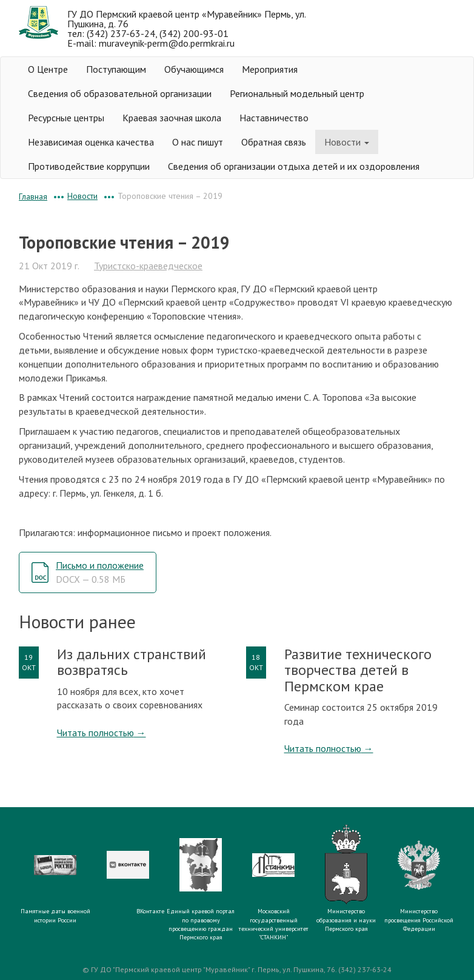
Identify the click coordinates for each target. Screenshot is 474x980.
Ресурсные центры (66, 118)
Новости (347, 142)
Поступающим (116, 69)
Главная (33, 196)
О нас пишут (198, 142)
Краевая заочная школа (172, 118)
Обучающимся (194, 69)
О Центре (48, 69)
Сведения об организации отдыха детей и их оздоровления (294, 166)
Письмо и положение (100, 572)
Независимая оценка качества (91, 142)
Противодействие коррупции (89, 166)
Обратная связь (274, 142)
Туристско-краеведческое (148, 266)
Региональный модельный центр (297, 93)
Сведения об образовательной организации (120, 93)
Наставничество (274, 118)
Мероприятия (270, 69)
